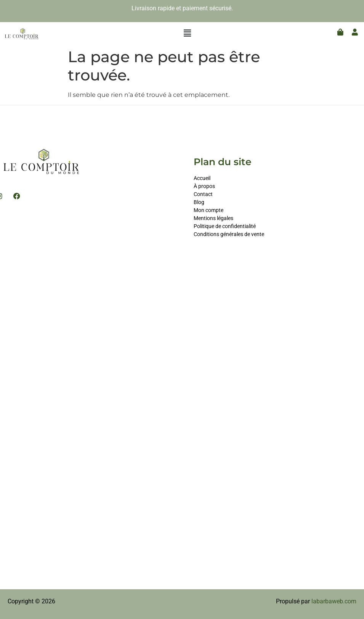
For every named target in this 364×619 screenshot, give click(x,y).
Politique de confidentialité (225, 226)
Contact (203, 194)
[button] (188, 33)
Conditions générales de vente (229, 234)
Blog (199, 202)
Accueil (202, 178)
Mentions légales (213, 218)
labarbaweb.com (334, 601)
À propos (204, 186)
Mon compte (209, 210)
